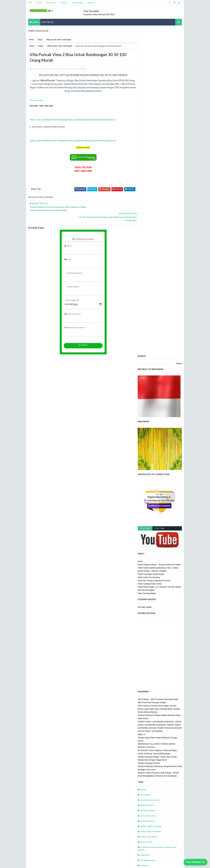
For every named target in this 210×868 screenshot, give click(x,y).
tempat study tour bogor (151, 794)
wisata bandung (147, 841)
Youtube (145, 210)
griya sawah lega (148, 642)
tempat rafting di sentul (151, 789)
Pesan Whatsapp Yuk (195, 862)
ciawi (142, 611)
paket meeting (146, 689)
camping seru (146, 605)
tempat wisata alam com (78, 863)
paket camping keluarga (151, 684)
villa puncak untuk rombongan (74, 69)
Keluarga (145, 548)
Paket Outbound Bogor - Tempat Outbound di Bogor (159, 247)
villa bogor (145, 477)
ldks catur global (148, 498)
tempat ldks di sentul (150, 763)
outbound (145, 658)
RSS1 (113, 14)
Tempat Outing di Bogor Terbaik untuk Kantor (160, 569)
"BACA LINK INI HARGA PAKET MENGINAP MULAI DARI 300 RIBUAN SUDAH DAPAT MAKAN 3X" (73, 141)
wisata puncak (146, 524)
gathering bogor (148, 493)
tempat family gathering (151, 514)
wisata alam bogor (148, 836)
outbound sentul (148, 503)
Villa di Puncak (147, 579)
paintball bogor (147, 668)
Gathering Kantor (148, 542)
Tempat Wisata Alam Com (39, 863)
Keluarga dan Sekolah (150, 482)
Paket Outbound (147, 558)
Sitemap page (77, 3)
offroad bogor (147, 652)
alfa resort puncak (149, 584)
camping (144, 595)
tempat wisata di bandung (151, 799)
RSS (30, 3)
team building (146, 742)
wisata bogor (146, 847)
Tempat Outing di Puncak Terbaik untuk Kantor (160, 574)
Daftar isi (91, 3)
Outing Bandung (147, 553)
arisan (143, 590)
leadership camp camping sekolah (155, 647)
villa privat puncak (149, 820)
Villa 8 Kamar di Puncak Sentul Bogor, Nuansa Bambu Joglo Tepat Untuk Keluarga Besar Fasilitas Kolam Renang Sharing (159, 391)
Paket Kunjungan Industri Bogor (151, 256)
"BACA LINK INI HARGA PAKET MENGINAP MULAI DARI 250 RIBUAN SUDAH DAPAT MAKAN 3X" (73, 120)
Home (39, 3)
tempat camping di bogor (151, 508)
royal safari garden (149, 721)
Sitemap (64, 3)
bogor (58, 69)
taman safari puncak (149, 736)
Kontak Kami (51, 3)
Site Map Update (145, 289)
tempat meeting (147, 768)
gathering (145, 626)
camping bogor (147, 487)
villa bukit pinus (147, 805)
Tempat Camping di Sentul (149, 445)
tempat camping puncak (150, 752)
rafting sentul (147, 710)
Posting (160, 210)
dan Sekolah (146, 616)
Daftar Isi (142, 416)
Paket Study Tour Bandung (149, 259)
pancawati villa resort (150, 705)
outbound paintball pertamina (153, 663)
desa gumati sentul (149, 621)
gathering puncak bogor (151, 632)
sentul (143, 726)
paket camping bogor (149, 679)
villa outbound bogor (150, 815)
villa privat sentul (148, 825)
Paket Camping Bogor (147, 275)
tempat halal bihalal (149, 519)
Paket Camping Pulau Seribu (150, 266)
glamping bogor (147, 637)
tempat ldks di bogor (149, 757)
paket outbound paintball (152, 694)
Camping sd (145, 537)
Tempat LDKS (146, 563)
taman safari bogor (149, 731)
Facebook (88, 14)
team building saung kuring (152, 747)
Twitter (96, 14)
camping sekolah (148, 600)
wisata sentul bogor (149, 852)
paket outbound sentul (150, 700)
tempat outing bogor (149, 784)
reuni (143, 715)
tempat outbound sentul (151, 778)
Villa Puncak (36, 101)
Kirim (80, 334)
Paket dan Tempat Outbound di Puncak (154, 263)
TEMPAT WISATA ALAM (38, 30)
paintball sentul (148, 674)
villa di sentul (147, 810)
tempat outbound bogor (151, 773)
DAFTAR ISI (48, 22)
